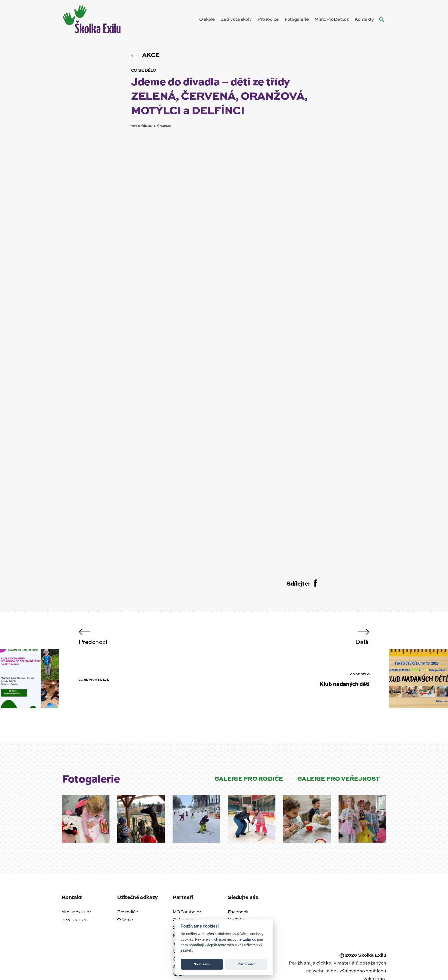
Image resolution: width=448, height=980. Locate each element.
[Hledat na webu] (382, 19)
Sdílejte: (302, 583)
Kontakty (364, 19)
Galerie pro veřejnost (338, 778)
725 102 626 (75, 919)
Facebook (238, 912)
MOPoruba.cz (187, 912)
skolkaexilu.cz (76, 912)
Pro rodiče (268, 19)
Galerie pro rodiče (249, 778)
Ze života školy (236, 19)
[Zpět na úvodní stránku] (92, 18)
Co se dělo (144, 70)
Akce (145, 55)
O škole (207, 19)
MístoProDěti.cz (332, 19)
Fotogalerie (297, 19)
